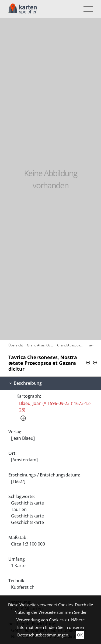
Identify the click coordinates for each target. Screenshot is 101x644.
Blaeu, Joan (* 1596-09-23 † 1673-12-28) (55, 407)
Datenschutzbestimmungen (43, 635)
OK (80, 635)
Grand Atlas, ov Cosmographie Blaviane (71, 345)
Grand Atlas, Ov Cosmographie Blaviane (41, 345)
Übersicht (16, 345)
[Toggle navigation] (87, 9)
